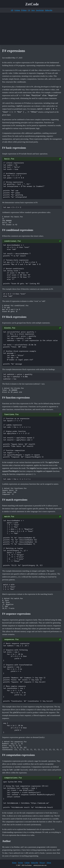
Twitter (20, 863)
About (49, 863)
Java (33, 10)
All (12, 10)
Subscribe (49, 10)
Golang (17, 10)
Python (24, 10)
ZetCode (32, 4)
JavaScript (40, 10)
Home (14, 863)
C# (29, 10)
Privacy (42, 863)
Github (27, 863)
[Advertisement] (32, 29)
